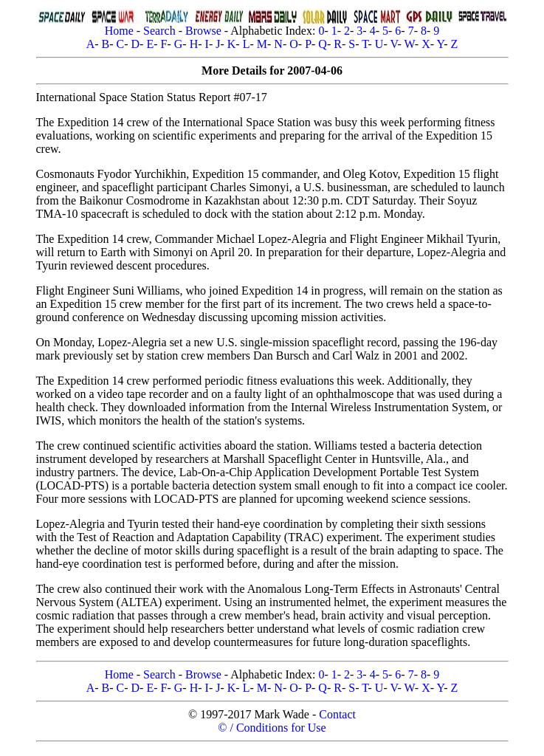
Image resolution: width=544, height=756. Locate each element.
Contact (337, 714)
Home (119, 31)
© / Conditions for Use (272, 728)
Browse (203, 31)
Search (159, 31)
